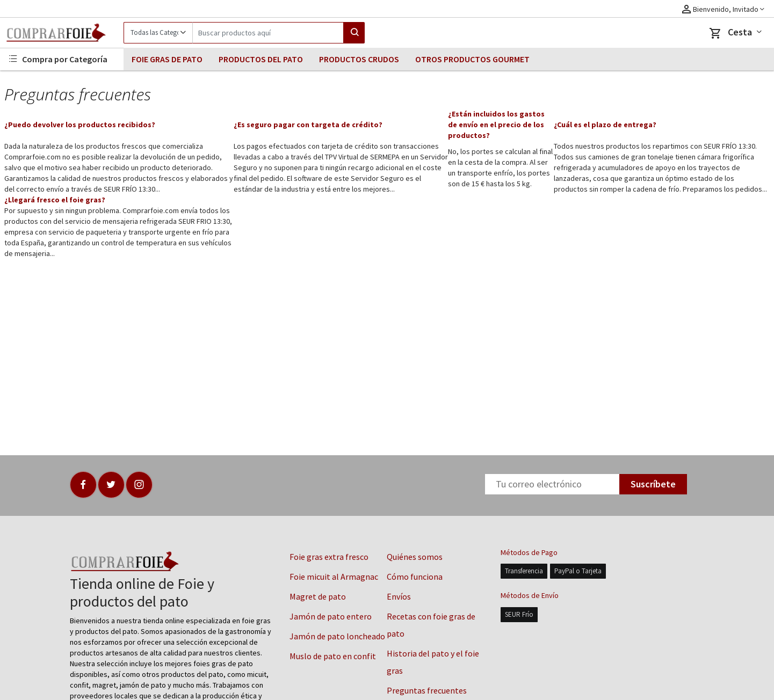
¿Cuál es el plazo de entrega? (605, 125)
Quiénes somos (415, 557)
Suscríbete (653, 484)
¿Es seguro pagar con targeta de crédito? (308, 125)
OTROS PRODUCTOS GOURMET (472, 59)
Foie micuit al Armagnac (334, 577)
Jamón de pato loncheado (337, 636)
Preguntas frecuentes (427, 690)
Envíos (399, 596)
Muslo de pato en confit (333, 656)
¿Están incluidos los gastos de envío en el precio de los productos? (496, 125)
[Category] (158, 33)
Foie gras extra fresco (329, 557)
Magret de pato (318, 596)
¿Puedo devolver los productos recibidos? (80, 125)
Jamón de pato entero (331, 616)
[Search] (268, 33)
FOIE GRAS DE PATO (167, 59)
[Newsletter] (552, 484)
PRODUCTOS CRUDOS (359, 59)
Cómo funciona (415, 577)
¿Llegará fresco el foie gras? (55, 200)
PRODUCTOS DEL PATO (261, 59)
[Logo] (62, 33)
